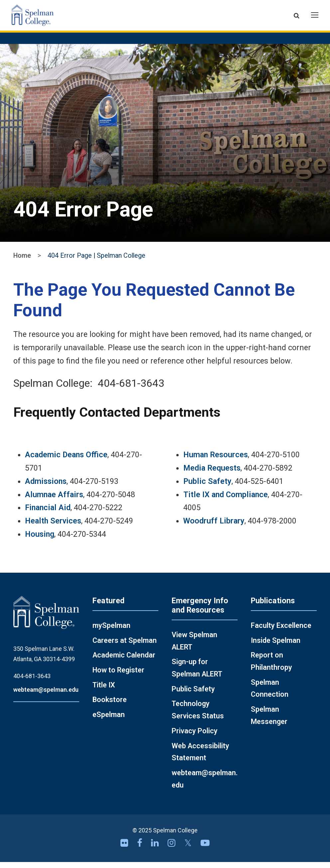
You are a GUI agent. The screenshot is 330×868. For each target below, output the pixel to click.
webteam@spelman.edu (46, 696)
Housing (40, 540)
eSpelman (109, 721)
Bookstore (110, 706)
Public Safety (207, 487)
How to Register (118, 676)
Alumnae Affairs (54, 501)
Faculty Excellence (281, 631)
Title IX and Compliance (226, 501)
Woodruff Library (214, 527)
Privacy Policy (195, 737)
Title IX (104, 691)
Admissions (46, 487)
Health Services (53, 527)
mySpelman (111, 631)
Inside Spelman (276, 646)
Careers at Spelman (125, 646)
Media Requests (212, 474)
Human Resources (216, 461)
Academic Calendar (124, 661)
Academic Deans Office (66, 461)
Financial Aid (48, 514)
